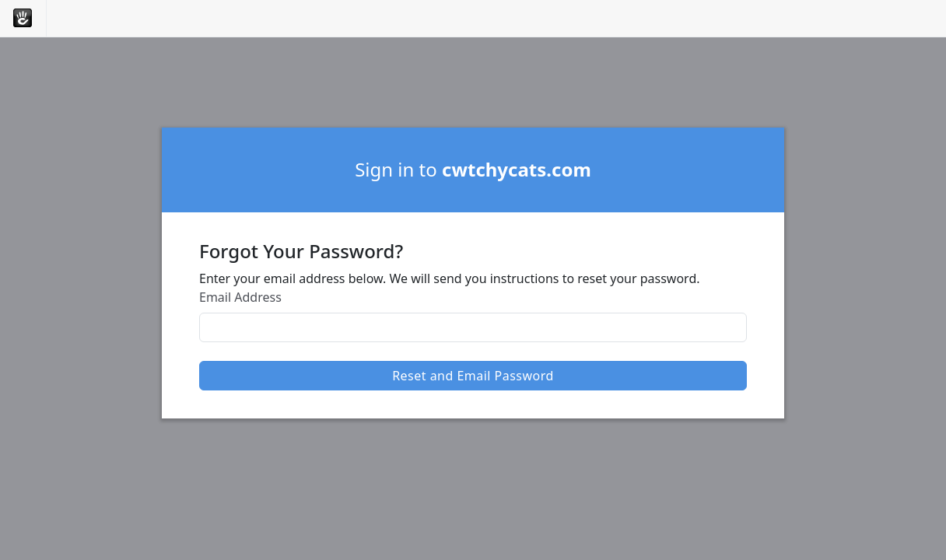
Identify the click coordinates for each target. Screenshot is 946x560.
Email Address (240, 297)
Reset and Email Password (473, 376)
